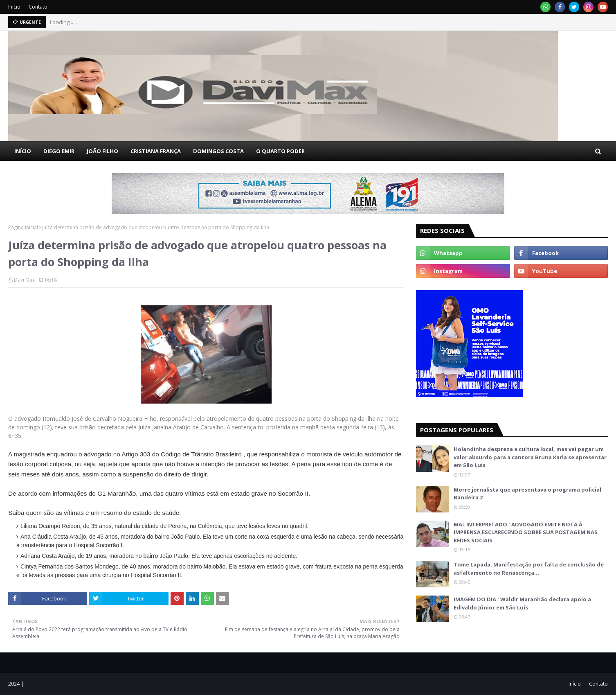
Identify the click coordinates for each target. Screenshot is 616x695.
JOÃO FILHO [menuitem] (102, 151)
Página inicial (23, 227)
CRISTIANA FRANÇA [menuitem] (156, 151)
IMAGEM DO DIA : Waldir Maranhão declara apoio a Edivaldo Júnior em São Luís (522, 603)
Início (575, 684)
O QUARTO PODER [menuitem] (280, 151)
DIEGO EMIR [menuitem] (59, 151)
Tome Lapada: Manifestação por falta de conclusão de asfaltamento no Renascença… (529, 569)
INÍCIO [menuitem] (23, 151)
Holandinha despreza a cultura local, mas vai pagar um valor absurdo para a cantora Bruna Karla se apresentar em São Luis (530, 457)
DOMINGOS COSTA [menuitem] (218, 151)
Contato (38, 7)
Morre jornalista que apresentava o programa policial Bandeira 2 (527, 494)
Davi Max (24, 280)
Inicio (14, 7)
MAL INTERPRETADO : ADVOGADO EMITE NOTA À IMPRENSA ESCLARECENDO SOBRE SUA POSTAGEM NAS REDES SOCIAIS (526, 532)
